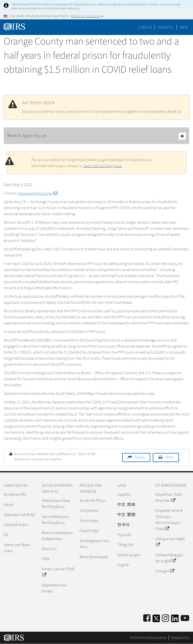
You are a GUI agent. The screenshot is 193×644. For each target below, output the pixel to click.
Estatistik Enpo (16, 525)
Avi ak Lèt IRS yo (93, 501)
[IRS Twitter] (156, 620)
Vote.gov (165, 571)
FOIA (45, 559)
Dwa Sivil (49, 549)
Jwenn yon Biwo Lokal (17, 548)
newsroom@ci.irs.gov (38, 193)
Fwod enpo (89, 521)
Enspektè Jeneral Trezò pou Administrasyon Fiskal (169, 520)
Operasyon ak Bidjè (19, 515)
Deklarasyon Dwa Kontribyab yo (56, 504)
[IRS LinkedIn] (175, 620)
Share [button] (140, 458)
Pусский (124, 535)
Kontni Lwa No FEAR (58, 572)
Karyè (9, 505)
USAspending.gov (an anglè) (170, 558)
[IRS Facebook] (147, 618)
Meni (184, 27)
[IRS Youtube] (185, 618)
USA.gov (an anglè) (170, 542)
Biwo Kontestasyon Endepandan (57, 536)
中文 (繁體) (127, 515)
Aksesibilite (180, 638)
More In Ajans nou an (96, 136)
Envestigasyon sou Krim (94, 544)
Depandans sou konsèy (54, 588)
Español (124, 495)
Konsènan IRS (15, 495)
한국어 (123, 525)
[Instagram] (165, 618)
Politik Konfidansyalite (148, 638)
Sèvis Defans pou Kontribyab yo (55, 520)
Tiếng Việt (125, 545)
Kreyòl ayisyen (129, 555)
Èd (6, 535)
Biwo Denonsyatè (94, 557)
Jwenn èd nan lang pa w (102, 166)
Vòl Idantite (89, 511)
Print (169, 458)
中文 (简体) (127, 505)
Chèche (145, 27)
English (123, 565)
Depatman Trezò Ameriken (169, 498)
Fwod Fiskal (89, 531)
